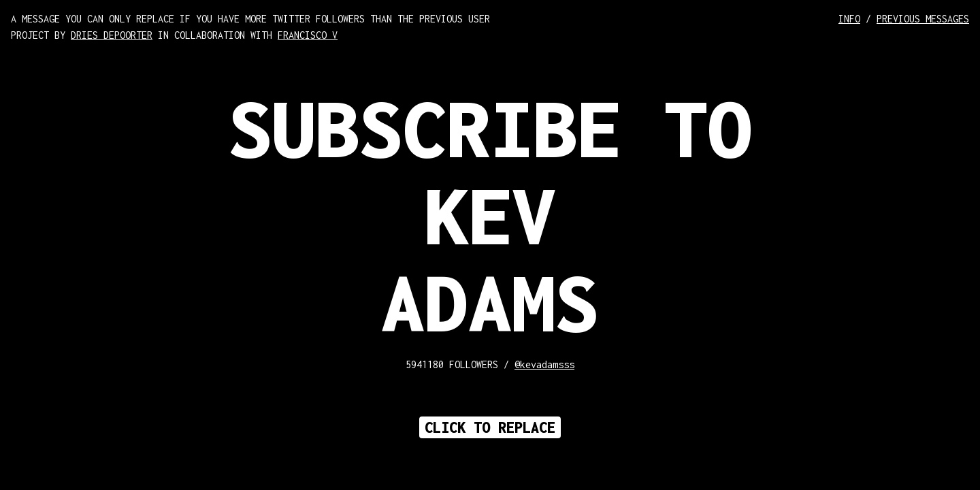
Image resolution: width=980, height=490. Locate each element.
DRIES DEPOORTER (112, 35)
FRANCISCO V (308, 35)
